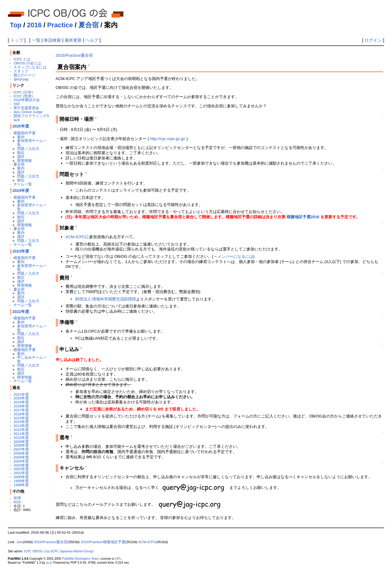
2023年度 (21, 251)
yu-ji (49, 563)
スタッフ (21, 71)
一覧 (36, 40)
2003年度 (21, 465)
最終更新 (73, 40)
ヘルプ (92, 40)
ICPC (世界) (23, 96)
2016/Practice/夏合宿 (74, 55)
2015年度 (21, 418)
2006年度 (21, 453)
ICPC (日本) (23, 92)
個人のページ (24, 75)
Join (19, 542)
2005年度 (21, 457)
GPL (118, 559)
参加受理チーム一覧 (32, 143)
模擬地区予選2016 (303, 217)
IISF (17, 104)
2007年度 (21, 449)
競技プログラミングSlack (31, 118)
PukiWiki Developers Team (81, 559)
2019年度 (21, 402)
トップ (17, 40)
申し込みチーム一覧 (32, 359)
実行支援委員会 (26, 108)
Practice (60, 25)
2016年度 (21, 414)
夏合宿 (89, 25)
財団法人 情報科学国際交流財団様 (106, 299)
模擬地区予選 (24, 350)
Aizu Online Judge (28, 112)
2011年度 (21, 434)
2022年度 (21, 312)
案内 (21, 137)
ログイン (373, 40)
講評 (21, 156)
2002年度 (21, 469)
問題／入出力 (28, 149)
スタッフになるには (30, 67)
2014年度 (21, 422)
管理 (17, 498)
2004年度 (21, 461)
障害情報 (24, 160)
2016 (34, 25)
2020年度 (21, 398)
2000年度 (21, 477)
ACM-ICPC (75, 237)
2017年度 (21, 410)
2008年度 (21, 445)
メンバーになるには (235, 256)
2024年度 (21, 191)
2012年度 (21, 430)
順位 (21, 152)
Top (16, 25)
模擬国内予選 (24, 133)
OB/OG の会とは (27, 63)
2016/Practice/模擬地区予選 (103, 542)
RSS (17, 502)
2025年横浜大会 (27, 100)
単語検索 (52, 40)
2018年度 (21, 406)
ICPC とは (22, 59)
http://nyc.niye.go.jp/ (168, 139)
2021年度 (21, 394)
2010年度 (21, 438)
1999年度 (21, 481)
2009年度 (21, 442)
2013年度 (21, 426)
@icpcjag (21, 79)
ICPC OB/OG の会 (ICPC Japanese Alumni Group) (59, 551)
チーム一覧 (23, 184)
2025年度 (21, 126)
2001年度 (21, 473)
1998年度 (21, 485)
